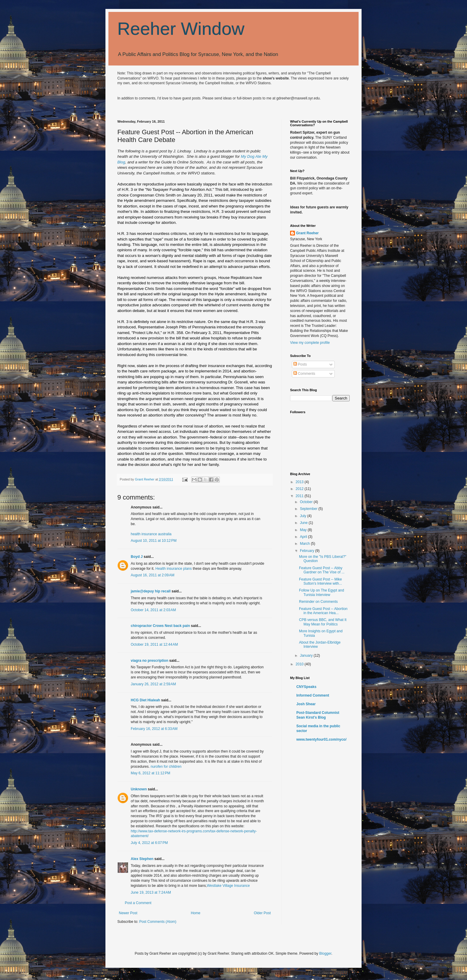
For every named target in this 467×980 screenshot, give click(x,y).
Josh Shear (306, 704)
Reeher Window (181, 29)
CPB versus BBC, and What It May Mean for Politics (323, 622)
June (304, 523)
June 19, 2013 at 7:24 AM (151, 892)
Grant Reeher (307, 233)
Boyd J (137, 557)
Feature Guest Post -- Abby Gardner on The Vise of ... (322, 570)
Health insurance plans (174, 569)
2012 (300, 489)
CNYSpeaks (306, 687)
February (308, 551)
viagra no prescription (150, 661)
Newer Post (128, 913)
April (304, 537)
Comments (304, 374)
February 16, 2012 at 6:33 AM (154, 729)
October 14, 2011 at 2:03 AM (153, 610)
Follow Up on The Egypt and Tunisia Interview (322, 592)
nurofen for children (166, 767)
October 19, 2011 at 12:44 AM (154, 645)
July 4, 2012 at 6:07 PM (149, 843)
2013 (300, 482)
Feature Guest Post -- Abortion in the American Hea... (323, 611)
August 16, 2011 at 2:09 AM (152, 575)
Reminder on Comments (318, 602)
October (307, 502)
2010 (300, 664)
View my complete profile (310, 343)
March (305, 544)
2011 (300, 496)
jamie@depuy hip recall (151, 591)
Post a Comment (138, 903)
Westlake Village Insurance (228, 886)
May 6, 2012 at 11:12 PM (150, 773)
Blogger (325, 954)
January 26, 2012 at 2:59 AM (153, 684)
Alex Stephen (142, 859)
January (307, 656)
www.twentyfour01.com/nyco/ (321, 739)
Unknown (139, 789)
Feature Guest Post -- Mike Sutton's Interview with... (320, 581)
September (309, 509)
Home (196, 913)
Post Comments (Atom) (158, 922)
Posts (300, 364)
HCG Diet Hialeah (145, 700)
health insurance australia (151, 534)
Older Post (262, 913)
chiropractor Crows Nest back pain (160, 626)
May (304, 530)
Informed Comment (313, 695)
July (304, 516)
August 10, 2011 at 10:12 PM (154, 541)
